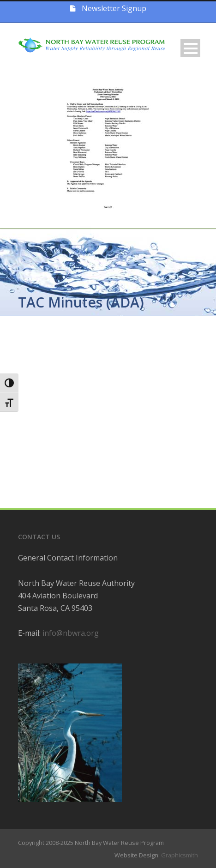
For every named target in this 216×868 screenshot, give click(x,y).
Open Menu (190, 48)
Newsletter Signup (108, 8)
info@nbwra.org (71, 633)
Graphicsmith (180, 855)
